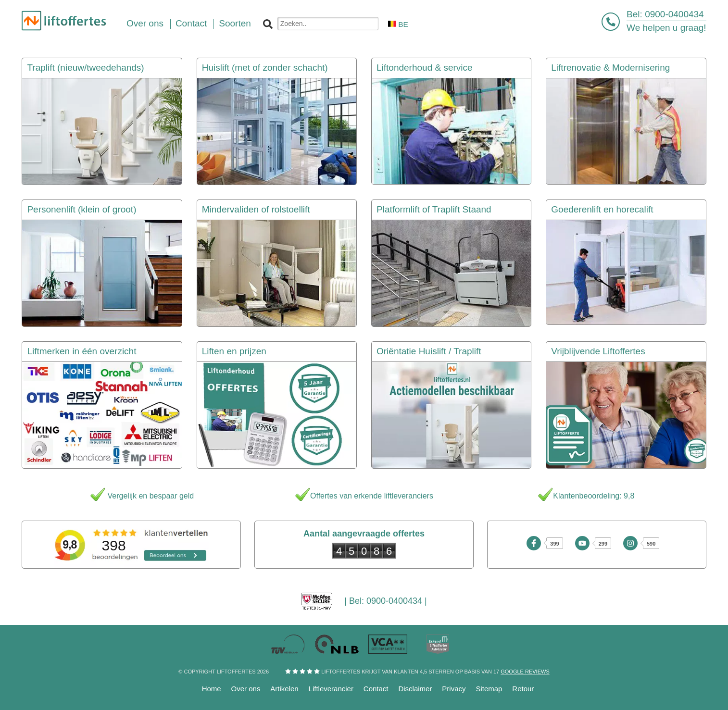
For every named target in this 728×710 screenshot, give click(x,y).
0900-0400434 (674, 14)
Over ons (246, 689)
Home (212, 689)
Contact (376, 689)
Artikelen (284, 689)
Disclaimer (415, 689)
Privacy (454, 689)
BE (398, 24)
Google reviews (525, 672)
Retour (523, 689)
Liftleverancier (331, 689)
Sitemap (489, 689)
